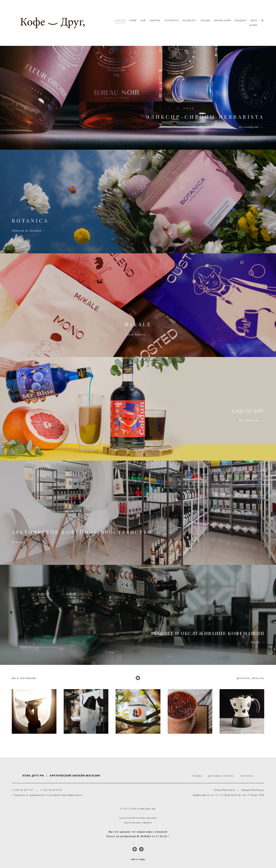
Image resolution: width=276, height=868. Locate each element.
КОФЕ (144, 22)
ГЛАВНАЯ (130, 22)
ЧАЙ (154, 22)
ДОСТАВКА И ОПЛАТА (221, 776)
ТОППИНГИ (182, 22)
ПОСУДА (216, 22)
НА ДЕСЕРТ (200, 22)
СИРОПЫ (166, 22)
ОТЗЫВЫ (197, 776)
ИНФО (253, 27)
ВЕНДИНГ (252, 22)
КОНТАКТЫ (247, 776)
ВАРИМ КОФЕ (233, 22)
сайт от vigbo (138, 859)
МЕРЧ (242, 27)
